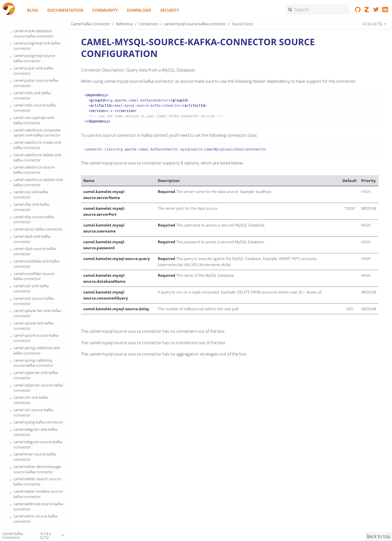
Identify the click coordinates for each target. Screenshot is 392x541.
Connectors (148, 24)
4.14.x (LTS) (372, 24)
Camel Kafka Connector (91, 24)
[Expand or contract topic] (11, 33)
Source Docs (33, 93)
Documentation (65, 10)
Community (105, 10)
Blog (33, 10)
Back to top (378, 536)
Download (139, 10)
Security (170, 10)
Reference (124, 24)
